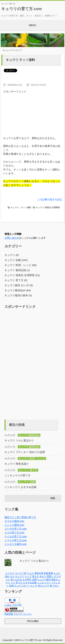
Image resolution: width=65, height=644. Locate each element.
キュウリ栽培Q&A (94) (18, 290)
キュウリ (15, 208)
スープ (28, 576)
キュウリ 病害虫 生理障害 (48, 208)
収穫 (11, 586)
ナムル (30, 573)
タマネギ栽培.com (14, 521)
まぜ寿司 (27, 579)
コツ (13, 583)
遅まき (35, 576)
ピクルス (10, 573)
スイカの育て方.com (16, 536)
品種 (34, 579)
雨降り (50, 576)
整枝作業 (39, 573)
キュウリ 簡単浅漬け (17, 464)
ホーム (6, 50)
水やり (43, 576)
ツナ (8, 579)
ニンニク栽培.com (14, 525)
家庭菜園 (48, 573)
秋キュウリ (44, 586)
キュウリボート (22, 586)
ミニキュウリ (44, 583)
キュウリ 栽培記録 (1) (17, 270)
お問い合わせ (12, 238)
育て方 (19, 583)
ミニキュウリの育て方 (18, 475)
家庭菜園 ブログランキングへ (18, 614)
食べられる (16, 579)
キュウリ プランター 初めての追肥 (25, 452)
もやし (56, 586)
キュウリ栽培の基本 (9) (18, 295)
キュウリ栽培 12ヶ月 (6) (19, 285)
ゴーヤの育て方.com (16, 529)
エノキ (34, 586)
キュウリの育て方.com (21, 9)
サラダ (57, 576)
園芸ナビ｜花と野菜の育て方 (20, 517)
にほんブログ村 (13, 605)
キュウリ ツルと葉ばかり (19, 440)
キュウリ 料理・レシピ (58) (21, 265)
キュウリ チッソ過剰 (20, 60)
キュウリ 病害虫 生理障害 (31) (22, 275)
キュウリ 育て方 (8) (16, 280)
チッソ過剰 (26, 208)
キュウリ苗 (21, 573)
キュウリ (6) (12, 255)
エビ (12, 576)
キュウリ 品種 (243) (16, 260)
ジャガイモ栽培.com (16, 544)
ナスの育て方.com (14, 533)
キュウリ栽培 (44, 579)
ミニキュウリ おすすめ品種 (20, 487)
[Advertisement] (33, 111)
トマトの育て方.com (16, 540)
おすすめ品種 (30, 583)
